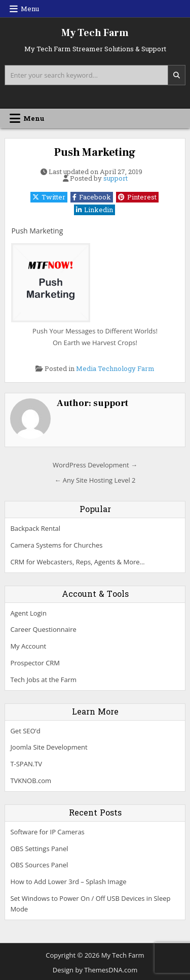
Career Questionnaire (43, 629)
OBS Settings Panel (39, 849)
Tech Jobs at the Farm (43, 680)
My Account (28, 646)
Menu (30, 9)
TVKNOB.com (31, 781)
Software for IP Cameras (47, 832)
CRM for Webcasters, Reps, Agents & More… (77, 562)
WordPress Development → (95, 465)
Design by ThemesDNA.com (95, 970)
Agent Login (28, 613)
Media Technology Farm (115, 368)
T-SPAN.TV (26, 764)
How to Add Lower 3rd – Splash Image (68, 882)
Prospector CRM (35, 663)
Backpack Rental (35, 528)
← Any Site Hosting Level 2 (95, 480)
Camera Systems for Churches (56, 545)
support (116, 178)
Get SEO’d (25, 731)
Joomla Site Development (49, 747)
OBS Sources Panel (39, 865)
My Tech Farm (95, 33)
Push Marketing (95, 152)
